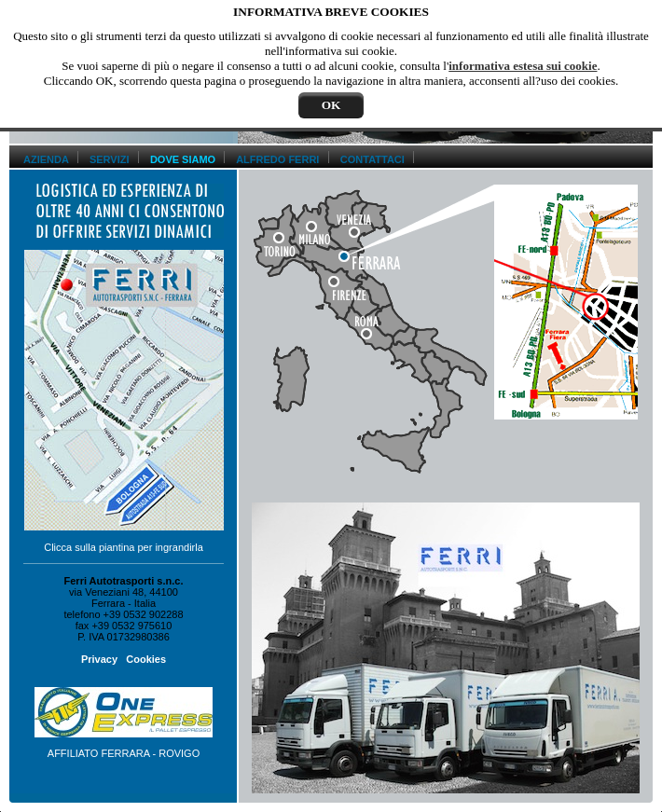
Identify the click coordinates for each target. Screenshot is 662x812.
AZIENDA (46, 159)
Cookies (146, 659)
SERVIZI (110, 159)
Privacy (99, 659)
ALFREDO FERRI (277, 159)
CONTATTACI (372, 159)
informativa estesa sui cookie (523, 66)
